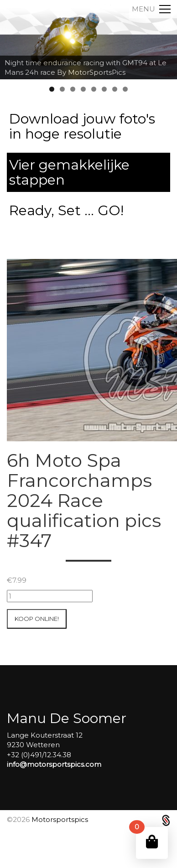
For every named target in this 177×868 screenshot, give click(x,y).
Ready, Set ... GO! (66, 210)
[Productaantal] (50, 596)
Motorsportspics (60, 819)
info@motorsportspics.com (54, 764)
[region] (88, 40)
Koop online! (37, 619)
